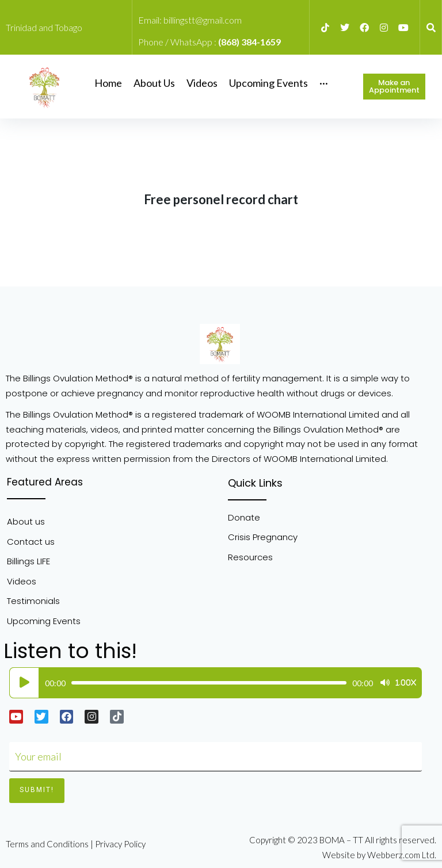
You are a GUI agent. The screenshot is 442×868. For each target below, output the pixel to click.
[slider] (209, 683)
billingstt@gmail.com (203, 20)
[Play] (24, 683)
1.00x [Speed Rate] (406, 683)
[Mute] (385, 683)
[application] (213, 683)
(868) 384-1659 (249, 42)
